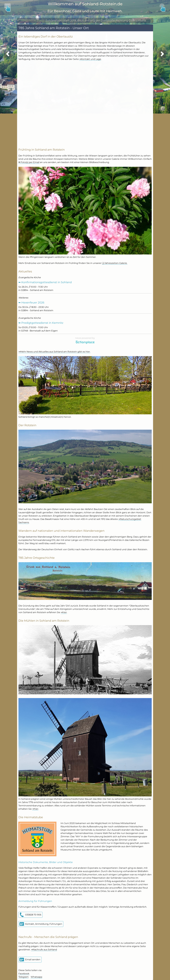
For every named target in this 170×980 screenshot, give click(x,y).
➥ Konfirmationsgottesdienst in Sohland (45, 282)
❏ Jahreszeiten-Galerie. (115, 263)
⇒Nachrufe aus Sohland (44, 950)
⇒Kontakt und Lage (90, 59)
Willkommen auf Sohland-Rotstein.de (85, 4)
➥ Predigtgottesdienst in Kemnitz (41, 323)
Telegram (24, 977)
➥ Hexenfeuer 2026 (31, 302)
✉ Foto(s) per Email (29, 162)
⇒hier (64, 612)
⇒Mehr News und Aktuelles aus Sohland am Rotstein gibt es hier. (54, 352)
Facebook (24, 974)
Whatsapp (36, 977)
